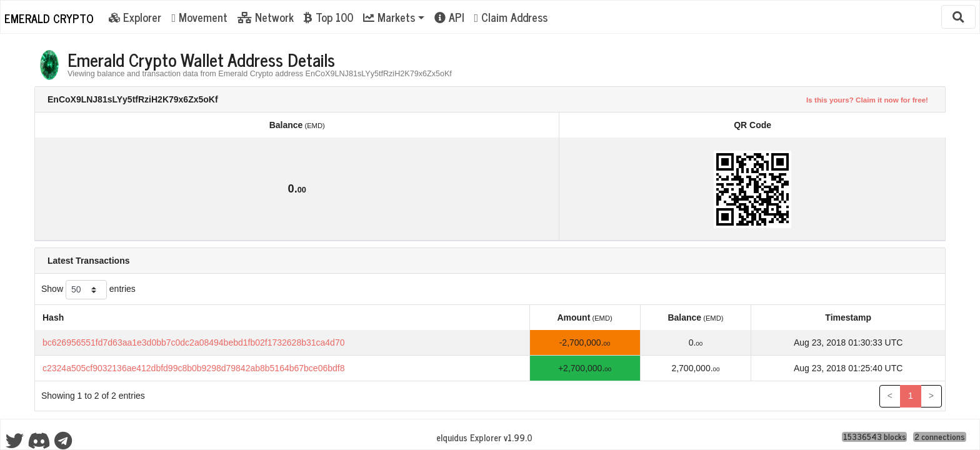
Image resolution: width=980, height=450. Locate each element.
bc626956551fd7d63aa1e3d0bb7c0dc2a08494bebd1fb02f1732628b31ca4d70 (193, 342)
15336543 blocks (875, 437)
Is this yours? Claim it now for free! (867, 100)
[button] (394, 17)
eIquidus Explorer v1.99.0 (484, 437)
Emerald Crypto (49, 18)
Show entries (88, 290)
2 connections (940, 437)
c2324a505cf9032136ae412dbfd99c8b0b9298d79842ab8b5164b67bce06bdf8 (193, 368)
